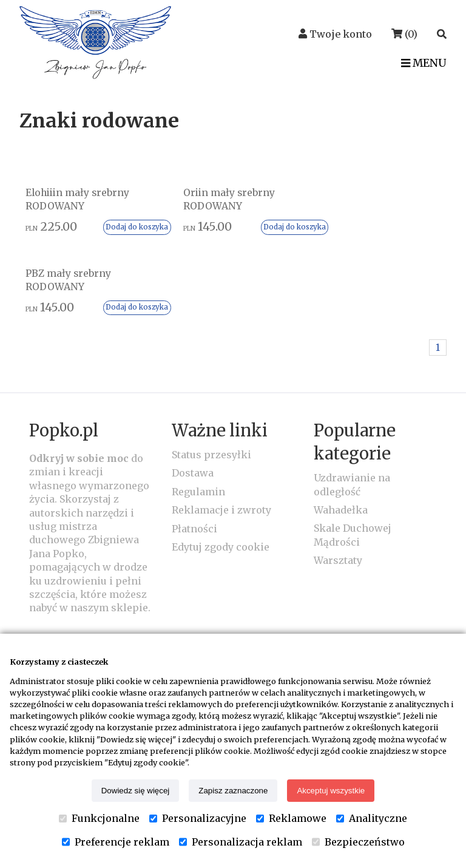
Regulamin (198, 411)
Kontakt (62, 561)
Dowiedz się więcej (136, 791)
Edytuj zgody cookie (221, 466)
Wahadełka (341, 429)
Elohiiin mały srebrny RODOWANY (78, 199)
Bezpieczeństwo (358, 842)
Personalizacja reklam (241, 842)
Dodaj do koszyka (122, 227)
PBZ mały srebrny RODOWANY (353, 199)
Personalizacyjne (198, 818)
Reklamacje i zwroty (221, 429)
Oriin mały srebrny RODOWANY (214, 199)
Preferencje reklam (116, 842)
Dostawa (193, 393)
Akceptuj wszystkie (331, 791)
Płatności (194, 448)
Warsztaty (338, 480)
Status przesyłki (211, 374)
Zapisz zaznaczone (233, 791)
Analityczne (372, 818)
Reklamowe (291, 818)
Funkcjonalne (99, 818)
